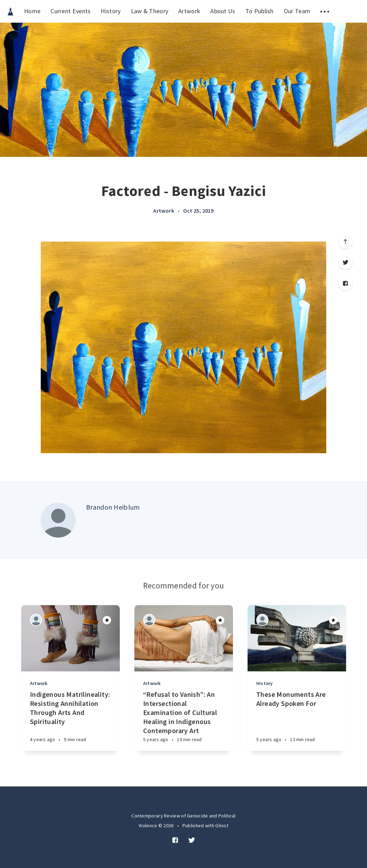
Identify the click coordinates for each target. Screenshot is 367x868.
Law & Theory (150, 11)
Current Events (71, 11)
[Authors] (36, 620)
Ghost (222, 825)
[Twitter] (345, 262)
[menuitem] (10, 11)
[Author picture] (58, 520)
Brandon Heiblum (113, 507)
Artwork (189, 11)
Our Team (297, 11)
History (111, 11)
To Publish (260, 11)
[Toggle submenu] (325, 11)
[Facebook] (345, 283)
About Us (223, 11)
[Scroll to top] (345, 242)
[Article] (71, 638)
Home (32, 11)
